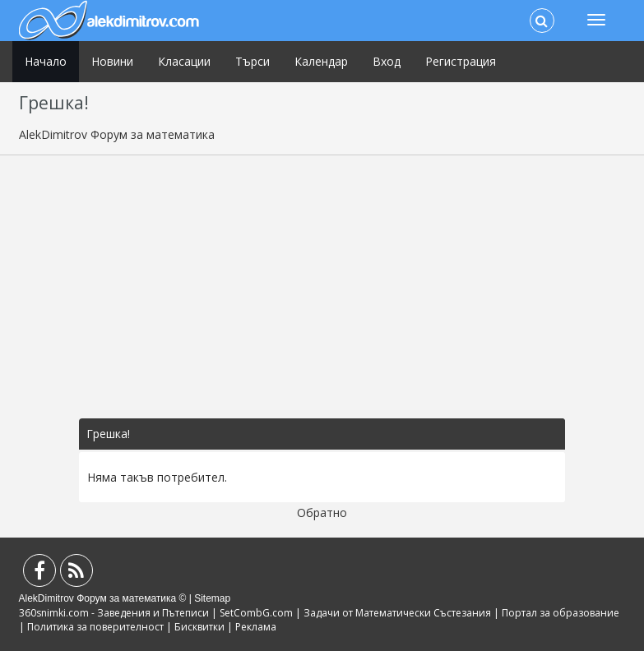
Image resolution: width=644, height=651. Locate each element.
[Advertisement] (322, 287)
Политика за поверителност (95, 627)
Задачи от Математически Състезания (397, 613)
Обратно (322, 512)
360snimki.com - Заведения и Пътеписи (114, 613)
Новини (112, 61)
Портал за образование (561, 613)
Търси (253, 61)
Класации (184, 61)
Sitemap (212, 598)
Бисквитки (199, 627)
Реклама (256, 627)
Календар (321, 61)
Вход (387, 61)
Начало (46, 61)
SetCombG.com (256, 613)
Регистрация (461, 61)
